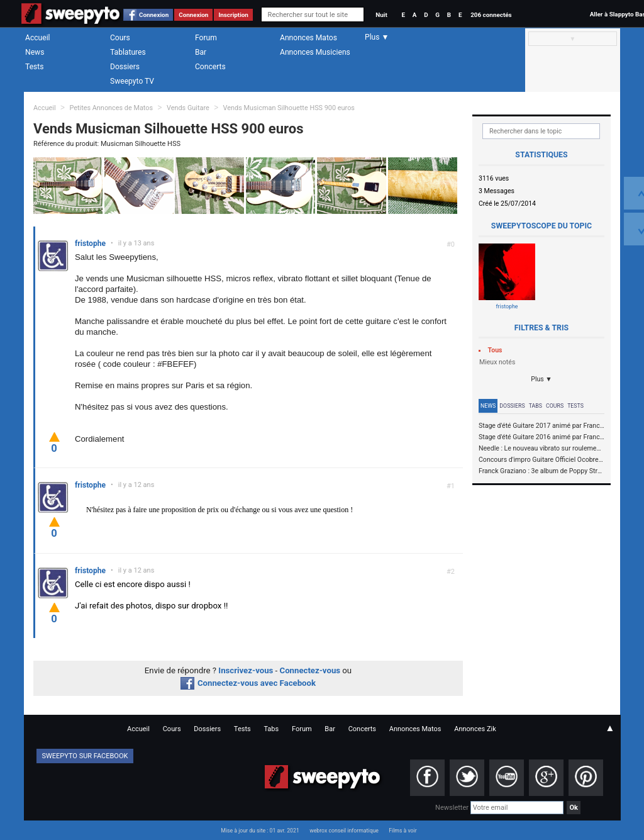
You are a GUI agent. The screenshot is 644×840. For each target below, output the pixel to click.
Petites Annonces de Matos (111, 108)
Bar (201, 52)
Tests (34, 67)
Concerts (210, 67)
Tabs (536, 406)
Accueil (38, 38)
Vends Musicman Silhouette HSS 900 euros (289, 108)
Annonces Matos (308, 38)
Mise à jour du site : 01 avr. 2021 (260, 831)
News (35, 52)
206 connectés (491, 15)
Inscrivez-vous (246, 670)
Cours (120, 38)
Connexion (154, 15)
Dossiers (125, 67)
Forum (206, 38)
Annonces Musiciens (315, 52)
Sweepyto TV (132, 81)
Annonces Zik (475, 729)
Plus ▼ (541, 379)
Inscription (233, 15)
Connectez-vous (310, 670)
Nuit (381, 15)
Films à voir (402, 831)
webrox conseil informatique (344, 831)
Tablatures (128, 52)
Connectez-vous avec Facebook (248, 683)
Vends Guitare (188, 108)
